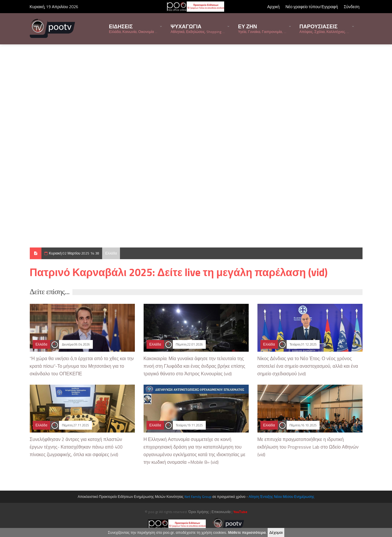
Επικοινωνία (221, 512)
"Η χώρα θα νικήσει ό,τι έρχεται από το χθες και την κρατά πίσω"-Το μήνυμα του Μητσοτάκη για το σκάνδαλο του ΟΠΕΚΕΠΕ (82, 366)
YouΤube (240, 512)
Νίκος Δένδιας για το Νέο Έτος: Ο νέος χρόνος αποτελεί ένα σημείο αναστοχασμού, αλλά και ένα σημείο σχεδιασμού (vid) (308, 366)
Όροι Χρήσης (199, 512)
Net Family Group (198, 497)
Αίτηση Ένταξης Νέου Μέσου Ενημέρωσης (282, 497)
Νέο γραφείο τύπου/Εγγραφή (312, 7)
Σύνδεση (352, 7)
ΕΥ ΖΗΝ (262, 28)
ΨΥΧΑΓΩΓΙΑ (198, 28)
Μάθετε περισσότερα (247, 532)
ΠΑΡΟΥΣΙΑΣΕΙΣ (324, 28)
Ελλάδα (111, 253)
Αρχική (273, 7)
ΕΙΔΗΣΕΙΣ (133, 28)
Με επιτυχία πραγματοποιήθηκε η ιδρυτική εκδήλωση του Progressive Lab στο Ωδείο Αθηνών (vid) (308, 447)
